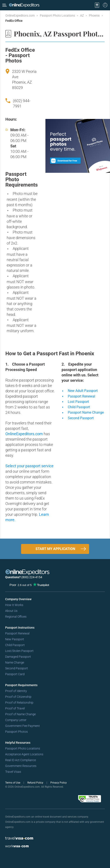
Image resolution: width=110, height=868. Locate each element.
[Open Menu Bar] (5, 5)
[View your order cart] (97, 5)
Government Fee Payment (22, 726)
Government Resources (21, 766)
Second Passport (17, 668)
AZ (82, 16)
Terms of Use (13, 783)
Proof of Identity (16, 691)
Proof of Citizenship (18, 697)
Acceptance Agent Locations (24, 754)
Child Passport (15, 645)
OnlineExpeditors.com (20, 16)
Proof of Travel (15, 708)
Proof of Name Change (20, 714)
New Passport (15, 639)
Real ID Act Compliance (21, 760)
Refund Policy (36, 783)
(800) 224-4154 (32, 577)
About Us (11, 611)
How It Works (14, 605)
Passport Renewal (17, 633)
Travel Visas (13, 772)
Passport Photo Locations (58, 16)
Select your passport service (29, 466)
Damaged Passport (18, 657)
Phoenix (95, 16)
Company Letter (16, 720)
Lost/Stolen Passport (19, 651)
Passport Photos (16, 732)
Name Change (15, 662)
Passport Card (15, 674)
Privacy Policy (59, 783)
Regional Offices (16, 617)
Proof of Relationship (19, 703)
